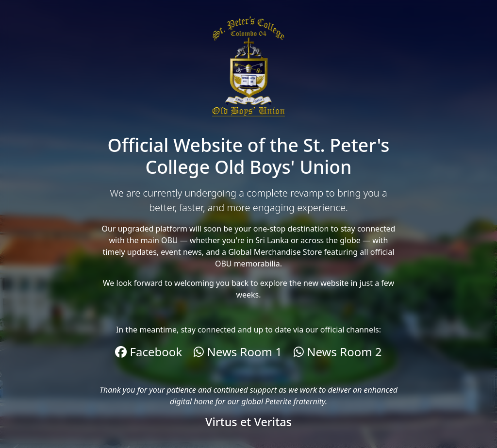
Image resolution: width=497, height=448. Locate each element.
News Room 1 (238, 352)
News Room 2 (338, 352)
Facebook (149, 352)
